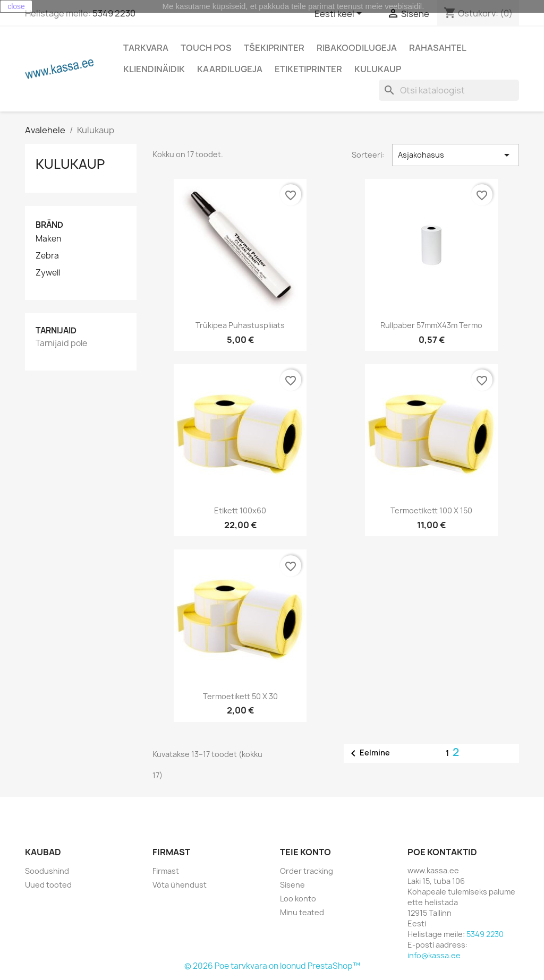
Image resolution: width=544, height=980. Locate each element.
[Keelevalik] (340, 14)
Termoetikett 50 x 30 (240, 696)
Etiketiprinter (308, 69)
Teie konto (305, 852)
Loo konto (298, 899)
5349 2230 (114, 13)
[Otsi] (449, 90)
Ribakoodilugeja (357, 48)
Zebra (47, 256)
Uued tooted (48, 885)
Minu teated (302, 912)
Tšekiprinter (274, 48)
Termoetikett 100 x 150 (431, 510)
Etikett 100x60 (240, 510)
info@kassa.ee (434, 955)
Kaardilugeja (230, 69)
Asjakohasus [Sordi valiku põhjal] (456, 155)
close (16, 6)
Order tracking (307, 871)
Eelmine (368, 753)
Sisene (292, 885)
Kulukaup (378, 69)
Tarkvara (146, 48)
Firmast (166, 871)
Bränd (49, 225)
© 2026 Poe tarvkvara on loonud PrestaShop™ (272, 966)
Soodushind (47, 871)
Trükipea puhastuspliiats (240, 325)
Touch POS (206, 48)
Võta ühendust (180, 885)
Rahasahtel (438, 48)
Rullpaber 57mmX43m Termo (431, 325)
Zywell (48, 273)
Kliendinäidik (154, 69)
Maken (48, 239)
